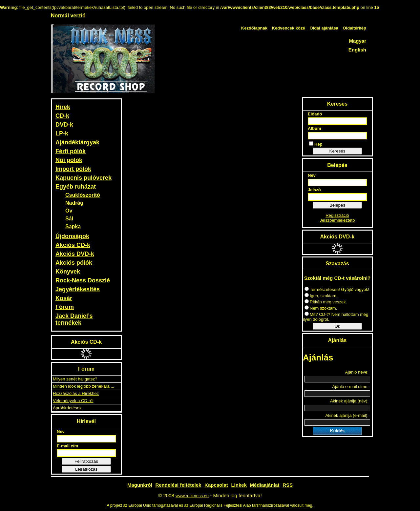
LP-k (62, 133)
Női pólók (69, 160)
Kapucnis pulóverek (84, 178)
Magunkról (140, 485)
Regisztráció (337, 215)
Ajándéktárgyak (77, 142)
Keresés (337, 151)
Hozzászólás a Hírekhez (76, 393)
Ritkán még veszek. (326, 302)
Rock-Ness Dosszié (83, 280)
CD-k (62, 116)
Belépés (337, 205)
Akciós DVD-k (75, 254)
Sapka (73, 226)
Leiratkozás (86, 469)
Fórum (65, 307)
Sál (69, 219)
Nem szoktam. (321, 308)
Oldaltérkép (354, 28)
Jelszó (314, 190)
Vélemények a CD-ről (73, 401)
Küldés (337, 431)
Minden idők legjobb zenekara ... (84, 386)
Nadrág (74, 203)
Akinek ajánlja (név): (349, 401)
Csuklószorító (83, 195)
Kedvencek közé (289, 28)
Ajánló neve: (357, 372)
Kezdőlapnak (254, 28)
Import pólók (73, 169)
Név (61, 431)
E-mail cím (67, 446)
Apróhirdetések (67, 408)
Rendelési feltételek (178, 485)
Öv (69, 211)
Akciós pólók (74, 263)
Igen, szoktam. (321, 296)
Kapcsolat (216, 485)
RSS (288, 485)
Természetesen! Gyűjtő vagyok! (337, 289)
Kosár (64, 298)
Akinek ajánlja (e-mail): (347, 415)
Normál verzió (68, 16)
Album (314, 128)
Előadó (315, 114)
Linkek (239, 485)
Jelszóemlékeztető (337, 220)
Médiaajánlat (265, 485)
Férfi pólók (71, 151)
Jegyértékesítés (78, 289)
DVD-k (64, 125)
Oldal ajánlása (324, 28)
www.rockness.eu (192, 496)
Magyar (357, 41)
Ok (337, 326)
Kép (316, 144)
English (357, 50)
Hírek (63, 107)
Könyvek (68, 272)
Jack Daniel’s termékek (74, 319)
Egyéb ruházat (76, 187)
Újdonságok (72, 236)
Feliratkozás (86, 461)
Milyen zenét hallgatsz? (75, 379)
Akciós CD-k (73, 245)
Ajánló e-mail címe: (350, 387)
